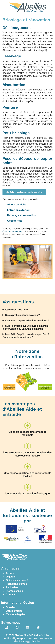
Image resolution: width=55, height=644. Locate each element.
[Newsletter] (6, 627)
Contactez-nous (12, 231)
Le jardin (11, 577)
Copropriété (15, 221)
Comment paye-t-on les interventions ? (27, 320)
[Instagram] (27, 627)
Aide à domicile (17, 204)
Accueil (10, 573)
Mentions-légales (16, 614)
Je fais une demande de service (24, 192)
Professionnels (14, 591)
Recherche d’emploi (17, 584)
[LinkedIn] (38, 627)
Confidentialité (14, 611)
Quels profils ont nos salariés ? (22, 315)
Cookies (11, 607)
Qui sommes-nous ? (17, 580)
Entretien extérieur (19, 210)
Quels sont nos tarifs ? (18, 310)
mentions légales (12, 638)
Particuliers (12, 587)
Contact (10, 594)
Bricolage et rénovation (22, 215)
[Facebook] (17, 627)
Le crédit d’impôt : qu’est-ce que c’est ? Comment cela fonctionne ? (26, 336)
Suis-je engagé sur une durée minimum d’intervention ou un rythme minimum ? (26, 327)
